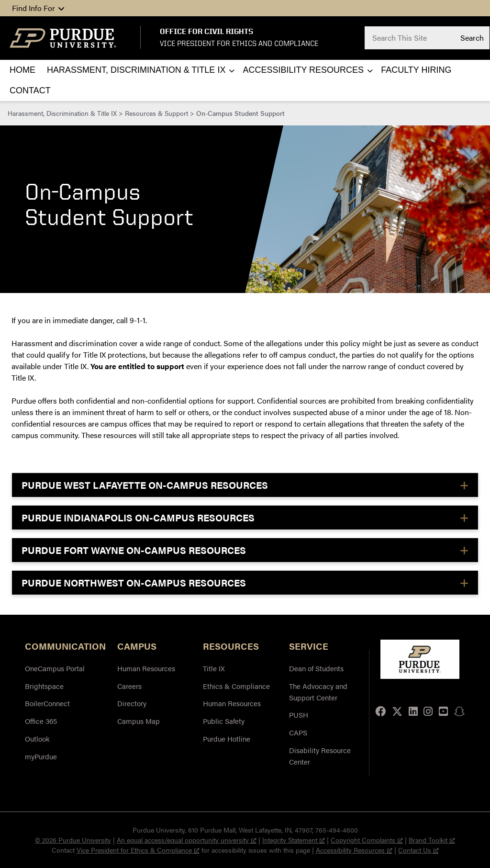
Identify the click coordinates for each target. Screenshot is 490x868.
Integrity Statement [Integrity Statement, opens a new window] (294, 840)
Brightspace (44, 686)
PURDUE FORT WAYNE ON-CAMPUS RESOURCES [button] (134, 550)
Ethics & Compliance (236, 686)
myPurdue (41, 756)
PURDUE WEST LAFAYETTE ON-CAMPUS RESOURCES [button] (145, 485)
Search (472, 37)
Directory (132, 703)
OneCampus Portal (55, 668)
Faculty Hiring (416, 70)
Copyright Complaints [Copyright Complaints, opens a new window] (367, 840)
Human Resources (146, 668)
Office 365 (41, 721)
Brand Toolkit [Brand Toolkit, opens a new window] (432, 840)
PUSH (299, 715)
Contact (30, 90)
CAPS (298, 732)
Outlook (37, 738)
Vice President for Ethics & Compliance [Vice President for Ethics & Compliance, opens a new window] (138, 850)
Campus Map (139, 721)
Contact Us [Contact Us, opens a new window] (418, 850)
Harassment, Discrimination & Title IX (136, 70)
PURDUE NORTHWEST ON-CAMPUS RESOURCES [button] (134, 582)
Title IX (214, 668)
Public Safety (224, 721)
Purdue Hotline (227, 738)
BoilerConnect (47, 703)
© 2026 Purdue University (73, 840)
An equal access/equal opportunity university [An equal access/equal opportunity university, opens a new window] (187, 840)
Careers (129, 686)
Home (22, 70)
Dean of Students (316, 668)
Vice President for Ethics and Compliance (239, 43)
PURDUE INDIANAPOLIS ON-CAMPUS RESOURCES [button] (138, 517)
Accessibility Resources (303, 70)
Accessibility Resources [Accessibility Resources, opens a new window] (354, 850)
